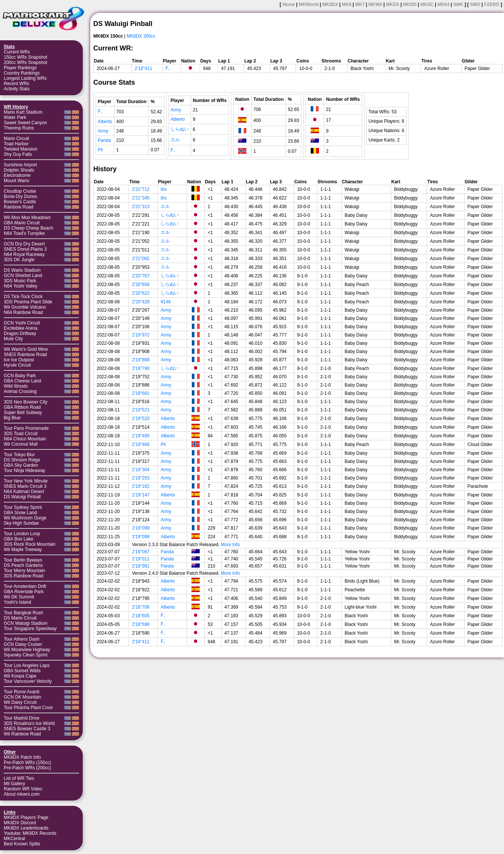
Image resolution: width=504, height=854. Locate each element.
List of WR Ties (19, 778)
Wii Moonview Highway (27, 650)
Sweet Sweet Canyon (25, 123)
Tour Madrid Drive (22, 718)
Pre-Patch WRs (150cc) (27, 763)
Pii (100, 150)
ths (164, 189)
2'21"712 (141, 189)
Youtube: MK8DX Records (30, 833)
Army (103, 131)
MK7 (360, 5)
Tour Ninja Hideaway (24, 470)
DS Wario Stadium (22, 270)
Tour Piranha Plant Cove (28, 708)
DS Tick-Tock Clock (23, 297)
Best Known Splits (22, 844)
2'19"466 (141, 445)
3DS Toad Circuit (21, 434)
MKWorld (308, 5)
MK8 (347, 5)
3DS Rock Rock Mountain (30, 544)
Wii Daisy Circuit (20, 702)
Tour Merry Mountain (24, 571)
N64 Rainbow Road (23, 312)
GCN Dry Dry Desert (24, 244)
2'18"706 (141, 607)
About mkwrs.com (22, 794)
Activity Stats (17, 89)
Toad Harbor (16, 144)
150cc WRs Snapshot (25, 57)
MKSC (427, 5)
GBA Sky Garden (21, 465)
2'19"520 (141, 419)
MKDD (410, 5)
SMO (475, 5)
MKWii (376, 5)
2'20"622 (141, 293)
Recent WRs (16, 84)
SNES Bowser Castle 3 (27, 729)
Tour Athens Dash (22, 639)
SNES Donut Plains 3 (25, 249)
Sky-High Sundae (21, 523)
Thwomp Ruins (19, 128)
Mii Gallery (14, 784)
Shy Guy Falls (18, 154)
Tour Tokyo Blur (19, 455)
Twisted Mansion (20, 149)
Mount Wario (17, 181)
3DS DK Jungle (19, 260)
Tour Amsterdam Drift (25, 586)
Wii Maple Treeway (23, 550)
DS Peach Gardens (23, 565)
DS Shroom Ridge (22, 460)
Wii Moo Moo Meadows (27, 218)
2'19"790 (141, 368)
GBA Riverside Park (24, 592)
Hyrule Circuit (17, 365)
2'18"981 (141, 566)
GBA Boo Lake (19, 539)
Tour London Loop (22, 534)
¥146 (166, 302)
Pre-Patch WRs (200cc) (27, 768)
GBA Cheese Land (22, 381)
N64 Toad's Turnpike (24, 233)
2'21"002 (141, 259)
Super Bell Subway (23, 413)
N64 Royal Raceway (24, 254)
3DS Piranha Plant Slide (28, 302)
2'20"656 (141, 285)
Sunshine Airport (20, 165)
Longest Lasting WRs (25, 78)
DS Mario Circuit (20, 618)
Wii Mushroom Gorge (25, 518)
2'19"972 (141, 335)
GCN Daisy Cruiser (23, 644)
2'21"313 (141, 207)
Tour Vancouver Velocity (28, 681)
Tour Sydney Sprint (23, 507)
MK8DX (330, 5)
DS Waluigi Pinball (22, 497)
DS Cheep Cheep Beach (28, 228)
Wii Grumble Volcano (25, 307)
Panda (104, 140)
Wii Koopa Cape (20, 676)
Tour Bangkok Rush (24, 613)
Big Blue (12, 418)
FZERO (492, 5)
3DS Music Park (20, 281)
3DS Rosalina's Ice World (29, 723)
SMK (458, 5)
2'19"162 (141, 486)
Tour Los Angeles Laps (27, 665)
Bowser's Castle (20, 202)
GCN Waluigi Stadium (26, 623)
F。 (169, 68)
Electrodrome (17, 175)
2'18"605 (141, 616)
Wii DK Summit (19, 597)
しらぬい (180, 129)
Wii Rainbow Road (22, 734)
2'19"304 (141, 470)
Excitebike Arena (20, 328)
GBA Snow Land (20, 513)
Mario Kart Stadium (23, 112)
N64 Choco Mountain (25, 439)
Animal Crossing (20, 391)
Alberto (105, 122)
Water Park (15, 117)
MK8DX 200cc (141, 36)
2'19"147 (141, 495)
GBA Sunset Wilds (22, 671)
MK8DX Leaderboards (26, 828)
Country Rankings (22, 73)
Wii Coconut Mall (21, 444)
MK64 (443, 5)
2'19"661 (141, 393)
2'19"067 (141, 552)
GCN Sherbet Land (23, 276)
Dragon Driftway (20, 333)
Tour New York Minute (26, 481)
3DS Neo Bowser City (26, 402)
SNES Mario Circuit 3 (25, 486)
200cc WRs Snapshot (25, 62)
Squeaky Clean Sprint (26, 655)
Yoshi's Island (17, 602)
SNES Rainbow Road (25, 355)
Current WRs (17, 52)
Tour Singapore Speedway (30, 629)
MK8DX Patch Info (22, 757)
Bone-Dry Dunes (20, 196)
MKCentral (14, 839)
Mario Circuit (16, 139)
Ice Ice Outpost (19, 360)
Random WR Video (23, 789)
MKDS (392, 5)
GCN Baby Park (20, 376)
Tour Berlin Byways (23, 560)
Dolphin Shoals (19, 170)
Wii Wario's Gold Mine (26, 349)
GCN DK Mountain (22, 697)
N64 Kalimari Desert (24, 492)
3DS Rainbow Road (24, 576)
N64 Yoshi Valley (20, 286)
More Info (230, 545)
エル (175, 140)
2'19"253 (141, 478)
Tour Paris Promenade (26, 428)
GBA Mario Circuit (22, 223)
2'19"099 (141, 528)
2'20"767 (141, 276)
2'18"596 (141, 624)
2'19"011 (141, 559)
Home (289, 5)
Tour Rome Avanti (22, 692)
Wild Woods (16, 386)
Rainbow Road (19, 207)
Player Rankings (20, 68)
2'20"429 (141, 302)
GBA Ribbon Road (22, 407)
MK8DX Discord (20, 823)
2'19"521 (141, 410)
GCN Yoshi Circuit (22, 323)
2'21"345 (141, 198)
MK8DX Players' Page (26, 817)
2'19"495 (141, 436)
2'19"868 (141, 360)
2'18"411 (143, 69)
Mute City (13, 339)
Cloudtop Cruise (20, 191)
